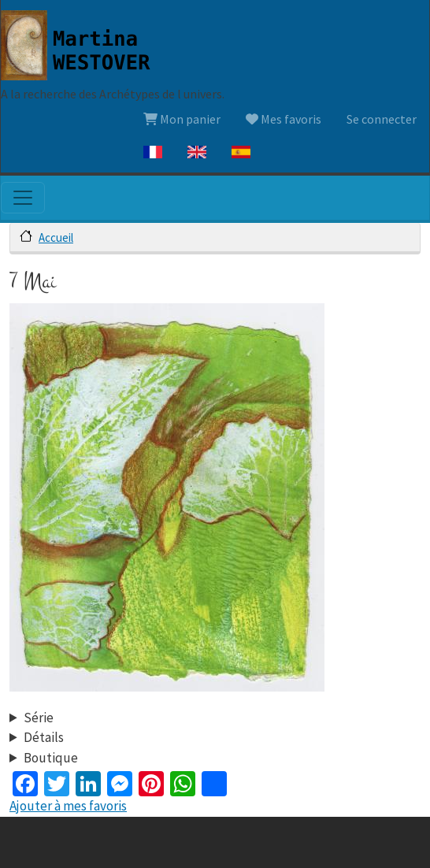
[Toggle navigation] (23, 198)
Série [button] (39, 718)
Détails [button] (44, 737)
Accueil (56, 237)
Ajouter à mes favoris (68, 806)
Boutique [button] (51, 758)
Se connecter (382, 119)
